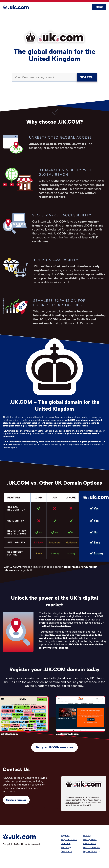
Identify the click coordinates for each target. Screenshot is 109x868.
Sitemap (87, 836)
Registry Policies (91, 847)
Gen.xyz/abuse (72, 803)
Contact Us (66, 851)
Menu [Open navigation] (99, 7)
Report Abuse (90, 851)
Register (65, 836)
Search (87, 77)
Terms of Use (90, 844)
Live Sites (65, 844)
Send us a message (16, 800)
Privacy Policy (90, 840)
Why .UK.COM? (69, 840)
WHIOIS (65, 847)
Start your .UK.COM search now (54, 747)
